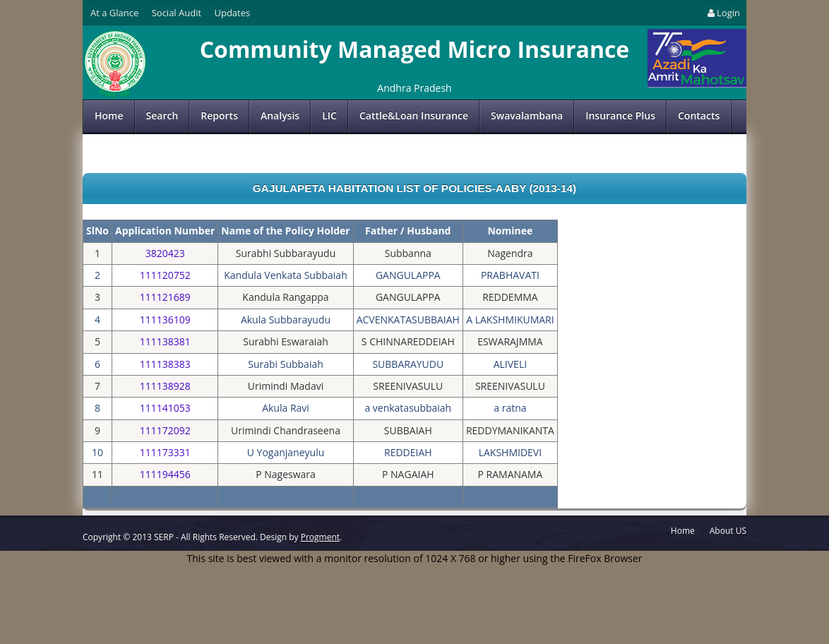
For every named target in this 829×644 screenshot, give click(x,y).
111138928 (165, 386)
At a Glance (114, 13)
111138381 (165, 341)
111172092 (165, 430)
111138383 (165, 364)
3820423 (165, 253)
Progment (320, 537)
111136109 (165, 320)
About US (728, 531)
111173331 (165, 452)
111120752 (165, 275)
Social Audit (177, 13)
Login (723, 13)
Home (109, 115)
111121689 (165, 297)
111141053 (165, 408)
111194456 (165, 474)
